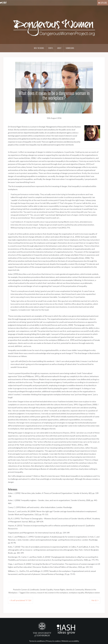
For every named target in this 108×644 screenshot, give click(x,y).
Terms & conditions (37, 641)
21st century (31, 593)
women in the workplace (58, 593)
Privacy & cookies (53, 641)
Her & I (94, 600)
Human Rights (59, 590)
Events (51, 48)
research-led (42, 593)
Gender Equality (46, 590)
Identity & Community (75, 590)
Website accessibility (70, 641)
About (59, 48)
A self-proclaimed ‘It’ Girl (21, 600)
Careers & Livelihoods (30, 590)
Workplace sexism (92, 593)
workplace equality (76, 593)
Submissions (70, 48)
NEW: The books (39, 48)
